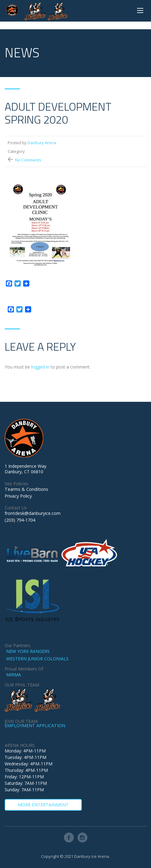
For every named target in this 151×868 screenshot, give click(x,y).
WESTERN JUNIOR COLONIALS (37, 659)
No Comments (28, 160)
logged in (40, 367)
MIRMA (14, 675)
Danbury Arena (42, 143)
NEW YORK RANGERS (28, 651)
